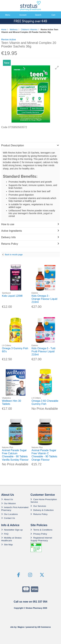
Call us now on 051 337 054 (30, 602)
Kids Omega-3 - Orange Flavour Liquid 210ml (44, 299)
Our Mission (9, 503)
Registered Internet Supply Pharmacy (41, 539)
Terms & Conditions (41, 530)
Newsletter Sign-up (12, 530)
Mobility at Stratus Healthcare (11, 539)
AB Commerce (44, 627)
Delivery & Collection (42, 510)
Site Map (7, 545)
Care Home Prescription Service (44, 501)
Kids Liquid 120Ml (12, 296)
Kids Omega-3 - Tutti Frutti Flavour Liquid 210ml (44, 351)
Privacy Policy (39, 534)
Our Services (38, 506)
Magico (21, 627)
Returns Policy (39, 514)
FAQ (5, 534)
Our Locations (10, 514)
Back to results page (14, 255)
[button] (57, 68)
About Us (7, 499)
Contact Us (8, 518)
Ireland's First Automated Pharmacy (15, 509)
